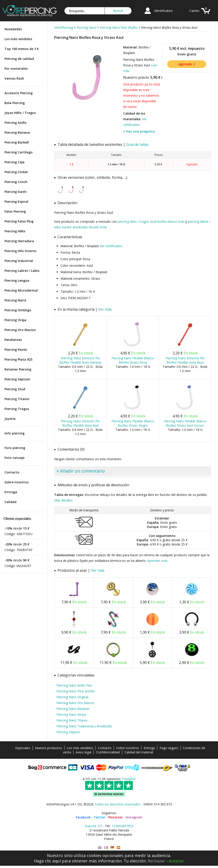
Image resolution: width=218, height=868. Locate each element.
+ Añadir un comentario (81, 471)
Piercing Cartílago (19, 152)
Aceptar (176, 861)
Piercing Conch (16, 182)
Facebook (83, 817)
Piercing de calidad (19, 59)
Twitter (99, 817)
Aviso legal (83, 752)
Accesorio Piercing (19, 93)
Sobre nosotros (17, 482)
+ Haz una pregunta (139, 131)
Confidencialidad (108, 752)
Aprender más (157, 561)
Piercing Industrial (19, 261)
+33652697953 (123, 826)
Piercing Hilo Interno (20, 251)
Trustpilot (129, 779)
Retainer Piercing (18, 369)
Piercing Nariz (15, 300)
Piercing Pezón (16, 350)
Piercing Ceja (14, 162)
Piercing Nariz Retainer (73, 709)
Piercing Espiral (16, 202)
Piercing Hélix (15, 231)
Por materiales (16, 69)
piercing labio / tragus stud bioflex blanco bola (151, 221)
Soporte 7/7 (93, 826)
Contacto (12, 472)
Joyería (10, 419)
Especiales (23, 748)
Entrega (11, 492)
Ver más (105, 309)
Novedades (13, 29)
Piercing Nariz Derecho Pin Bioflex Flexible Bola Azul (80, 423)
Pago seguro (169, 748)
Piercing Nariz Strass (71, 714)
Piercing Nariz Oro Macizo (75, 703)
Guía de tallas (137, 144)
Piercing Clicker (16, 172)
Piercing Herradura (19, 241)
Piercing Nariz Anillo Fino (74, 685)
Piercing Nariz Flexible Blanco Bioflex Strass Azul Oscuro (185, 423)
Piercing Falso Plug (19, 221)
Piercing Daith (16, 192)
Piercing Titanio (17, 399)
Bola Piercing (15, 103)
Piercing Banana (17, 132)
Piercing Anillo (16, 123)
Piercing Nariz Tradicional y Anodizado (84, 726)
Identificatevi (163, 11)
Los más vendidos (18, 39)
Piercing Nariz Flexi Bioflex (76, 691)
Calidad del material (139, 752)
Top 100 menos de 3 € (22, 49)
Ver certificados (111, 246)
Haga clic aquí (47, 861)
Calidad (10, 502)
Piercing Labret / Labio (22, 271)
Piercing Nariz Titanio (72, 720)
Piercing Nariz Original (72, 697)
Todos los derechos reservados (117, 804)
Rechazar (156, 861)
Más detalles (63, 500)
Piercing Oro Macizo (20, 330)
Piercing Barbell (17, 142)
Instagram (134, 817)
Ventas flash (14, 78)
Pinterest (116, 817)
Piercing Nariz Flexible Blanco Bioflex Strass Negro (133, 423)
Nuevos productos (49, 748)
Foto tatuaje (14, 458)
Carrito (194, 11)
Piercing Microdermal (21, 290)
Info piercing (14, 433)
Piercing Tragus (17, 409)
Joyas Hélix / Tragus (20, 113)
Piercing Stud (15, 389)
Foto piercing (15, 448)
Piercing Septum (17, 379)
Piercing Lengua (17, 280)
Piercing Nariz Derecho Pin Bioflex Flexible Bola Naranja (80, 360)
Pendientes (13, 340)
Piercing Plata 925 (18, 359)
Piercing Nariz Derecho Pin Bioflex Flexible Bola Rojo (185, 360)
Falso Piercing (15, 211)
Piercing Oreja (15, 320)
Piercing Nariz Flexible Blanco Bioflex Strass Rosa (133, 360)
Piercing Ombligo (18, 310)
